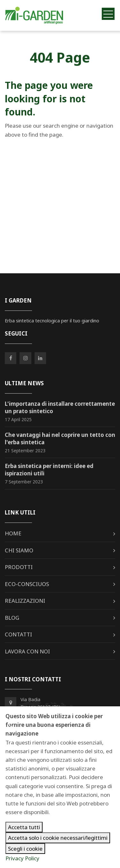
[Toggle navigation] (108, 14)
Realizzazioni (25, 601)
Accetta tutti (24, 827)
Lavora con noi (27, 651)
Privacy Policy (22, 858)
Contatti (18, 634)
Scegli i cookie (25, 849)
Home (13, 533)
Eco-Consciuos (27, 584)
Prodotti (19, 567)
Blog (12, 618)
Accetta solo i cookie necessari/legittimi (58, 838)
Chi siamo (19, 550)
